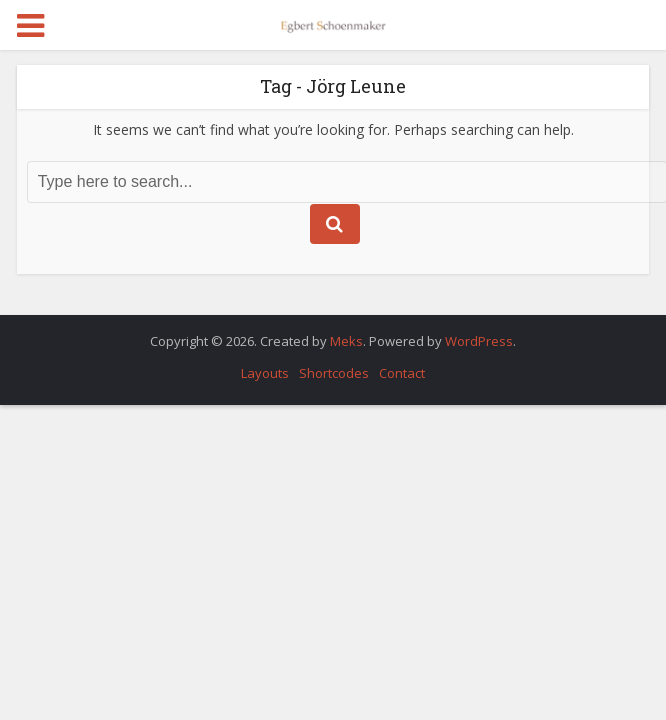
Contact (402, 373)
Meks (346, 341)
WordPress (479, 341)
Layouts (265, 373)
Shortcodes (334, 373)
